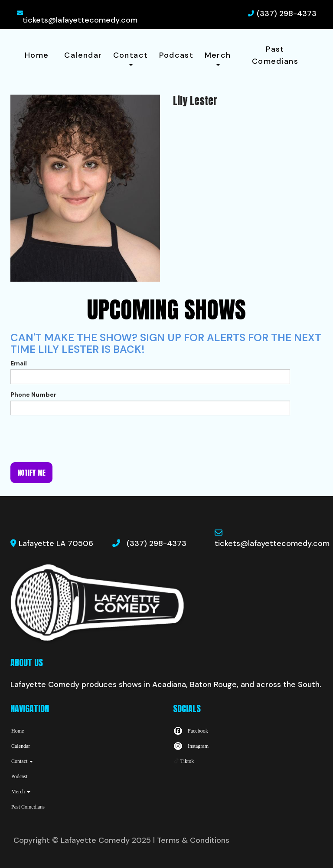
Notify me (31, 473)
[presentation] (76, 439)
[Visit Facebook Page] (191, 731)
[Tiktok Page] (183, 761)
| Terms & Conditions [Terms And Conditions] (191, 840)
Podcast (176, 55)
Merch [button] (218, 58)
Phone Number (33, 395)
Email (19, 363)
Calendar (83, 55)
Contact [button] (131, 58)
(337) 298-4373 (287, 13)
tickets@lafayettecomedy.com (80, 20)
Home (37, 55)
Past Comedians (275, 55)
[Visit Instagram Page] (191, 746)
